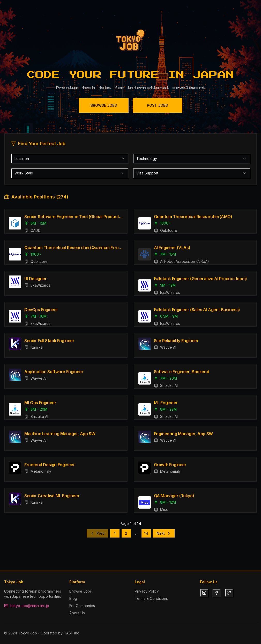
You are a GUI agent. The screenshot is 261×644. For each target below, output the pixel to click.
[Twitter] (229, 593)
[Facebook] (217, 593)
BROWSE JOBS (104, 105)
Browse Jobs (81, 591)
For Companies (82, 606)
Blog (73, 598)
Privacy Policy (147, 591)
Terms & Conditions (151, 598)
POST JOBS (157, 105)
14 (146, 533)
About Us (77, 613)
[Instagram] (204, 593)
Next (164, 533)
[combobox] (70, 159)
